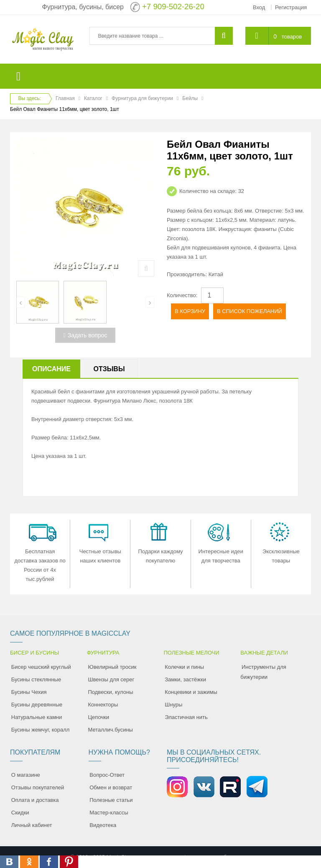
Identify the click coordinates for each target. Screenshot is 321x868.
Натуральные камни (37, 717)
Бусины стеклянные (36, 679)
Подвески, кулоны (111, 692)
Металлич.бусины (111, 730)
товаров (292, 37)
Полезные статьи (111, 800)
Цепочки (99, 717)
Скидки (20, 813)
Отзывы (109, 369)
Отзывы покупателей (38, 787)
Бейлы (190, 98)
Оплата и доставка (35, 800)
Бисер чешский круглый (41, 667)
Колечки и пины (184, 667)
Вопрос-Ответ (107, 775)
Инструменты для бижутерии (263, 672)
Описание (51, 369)
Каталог (93, 98)
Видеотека (103, 825)
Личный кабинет (32, 825)
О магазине (26, 775)
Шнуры (173, 705)
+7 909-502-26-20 (173, 6)
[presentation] (21, 302)
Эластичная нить (186, 717)
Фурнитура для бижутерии (142, 98)
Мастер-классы (109, 813)
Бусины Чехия (29, 692)
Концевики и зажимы (191, 692)
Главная (65, 98)
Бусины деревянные (37, 705)
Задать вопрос (85, 335)
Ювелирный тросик (112, 667)
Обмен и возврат (111, 787)
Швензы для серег (111, 679)
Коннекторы (103, 705)
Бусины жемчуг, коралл (41, 730)
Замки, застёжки (185, 679)
